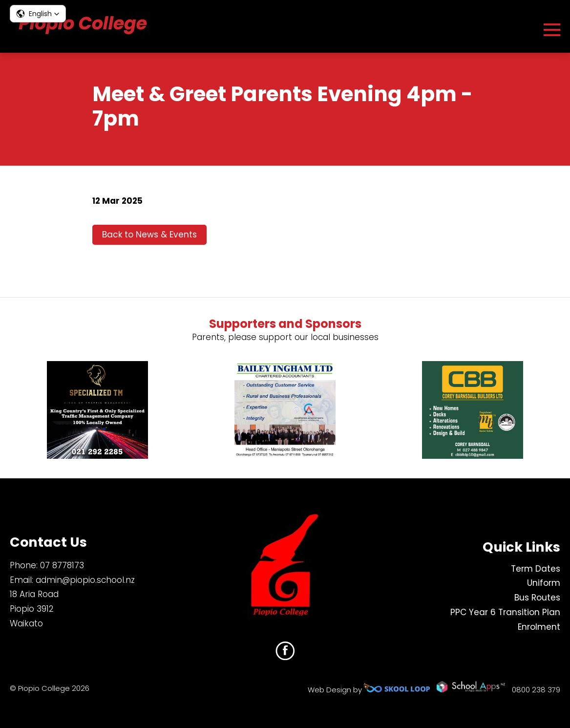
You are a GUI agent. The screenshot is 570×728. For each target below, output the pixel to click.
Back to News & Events (149, 235)
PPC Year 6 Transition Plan (505, 612)
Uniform (544, 583)
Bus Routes (537, 598)
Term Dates (536, 569)
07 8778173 (62, 565)
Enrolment (539, 627)
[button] (38, 14)
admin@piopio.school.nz (85, 580)
